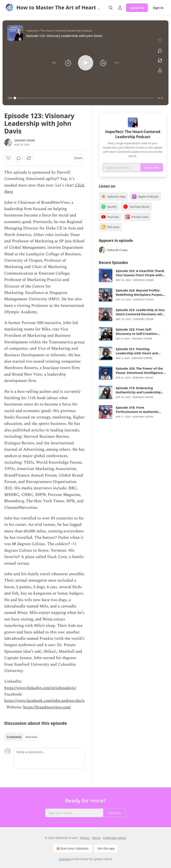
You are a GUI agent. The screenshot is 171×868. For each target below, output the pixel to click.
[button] (54, 63)
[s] (106, 275)
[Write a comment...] (49, 758)
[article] (133, 275)
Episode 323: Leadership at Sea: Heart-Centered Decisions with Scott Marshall (140, 312)
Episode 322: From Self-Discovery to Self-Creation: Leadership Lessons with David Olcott (140, 331)
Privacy (85, 838)
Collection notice (115, 838)
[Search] (111, 8)
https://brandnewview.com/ (47, 707)
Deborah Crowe (25, 140)
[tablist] (22, 737)
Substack (65, 859)
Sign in (158, 8)
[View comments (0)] (160, 51)
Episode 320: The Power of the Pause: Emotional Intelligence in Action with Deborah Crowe (139, 370)
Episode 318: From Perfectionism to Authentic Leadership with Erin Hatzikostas (137, 409)
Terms (96, 838)
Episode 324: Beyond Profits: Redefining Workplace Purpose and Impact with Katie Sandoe (140, 292)
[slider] (85, 98)
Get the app (106, 848)
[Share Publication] (120, 8)
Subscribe (137, 8)
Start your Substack (72, 848)
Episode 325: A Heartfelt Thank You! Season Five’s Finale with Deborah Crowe (140, 273)
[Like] (8, 158)
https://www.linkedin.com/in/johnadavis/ (40, 688)
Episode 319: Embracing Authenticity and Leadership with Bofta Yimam (138, 390)
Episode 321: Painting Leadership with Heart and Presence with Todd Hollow (137, 351)
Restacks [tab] (32, 737)
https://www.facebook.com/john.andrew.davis (44, 701)
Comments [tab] (14, 737)
